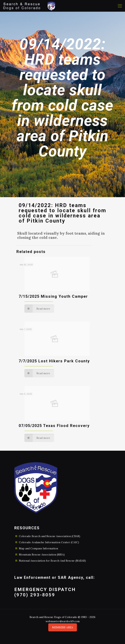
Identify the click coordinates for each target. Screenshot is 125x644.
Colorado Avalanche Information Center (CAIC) (49, 542)
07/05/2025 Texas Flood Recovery (54, 426)
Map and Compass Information (38, 548)
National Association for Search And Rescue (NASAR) (52, 561)
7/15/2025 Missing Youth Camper (53, 296)
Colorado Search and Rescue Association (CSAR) (50, 536)
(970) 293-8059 (35, 595)
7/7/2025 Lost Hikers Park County (54, 361)
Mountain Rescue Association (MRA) (42, 555)
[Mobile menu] (120, 6)
